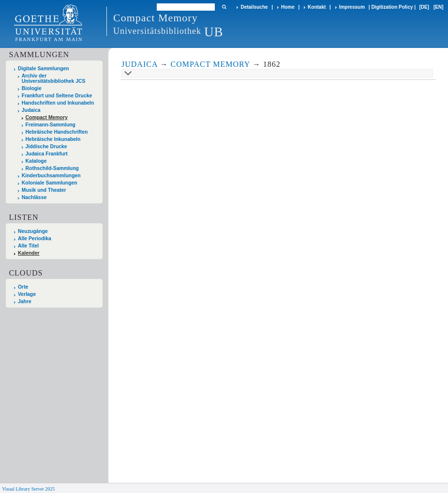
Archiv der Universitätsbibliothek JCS (54, 78)
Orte (23, 287)
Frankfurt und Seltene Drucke (57, 96)
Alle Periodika (35, 239)
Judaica (31, 110)
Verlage (27, 294)
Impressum (352, 7)
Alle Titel (28, 246)
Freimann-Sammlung (51, 125)
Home (288, 7)
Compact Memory (47, 117)
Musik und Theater (44, 190)
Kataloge (36, 161)
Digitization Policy (392, 7)
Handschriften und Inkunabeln (58, 103)
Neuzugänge (33, 231)
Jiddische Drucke (46, 146)
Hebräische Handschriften (57, 132)
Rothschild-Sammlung (52, 168)
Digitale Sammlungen (44, 69)
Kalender (29, 253)
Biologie (32, 88)
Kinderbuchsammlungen (51, 176)
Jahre (25, 301)
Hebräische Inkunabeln (53, 139)
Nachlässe (34, 197)
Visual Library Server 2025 (28, 489)
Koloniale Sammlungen (50, 183)
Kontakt (317, 7)
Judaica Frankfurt (47, 154)
